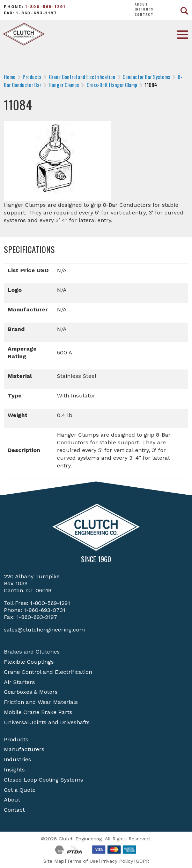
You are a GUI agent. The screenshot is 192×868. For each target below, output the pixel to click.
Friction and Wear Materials (41, 702)
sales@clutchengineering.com (44, 630)
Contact (144, 14)
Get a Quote (20, 790)
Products (16, 739)
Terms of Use (83, 861)
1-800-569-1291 (45, 7)
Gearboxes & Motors (31, 692)
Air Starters (19, 682)
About (141, 4)
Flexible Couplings (29, 662)
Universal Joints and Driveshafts (47, 722)
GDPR (142, 861)
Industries (17, 759)
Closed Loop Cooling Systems (43, 780)
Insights (144, 9)
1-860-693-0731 (45, 610)
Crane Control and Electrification (48, 672)
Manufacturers (24, 749)
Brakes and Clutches (32, 652)
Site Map (54, 861)
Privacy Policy (117, 861)
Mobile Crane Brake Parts (38, 712)
